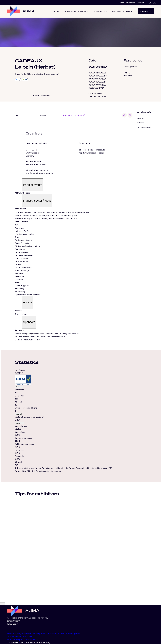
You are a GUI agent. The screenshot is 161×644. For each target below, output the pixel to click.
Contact (141, 3)
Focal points (99, 11)
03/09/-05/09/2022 (97, 73)
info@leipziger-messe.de (37, 170)
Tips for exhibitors (144, 127)
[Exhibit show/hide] (61, 12)
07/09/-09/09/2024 (97, 79)
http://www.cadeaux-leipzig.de (92, 153)
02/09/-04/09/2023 (98, 76)
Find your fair (146, 11)
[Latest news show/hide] (123, 12)
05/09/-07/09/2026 (97, 85)
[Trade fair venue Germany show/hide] (90, 12)
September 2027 (96, 88)
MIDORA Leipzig (22, 193)
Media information (128, 3)
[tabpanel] (74, 419)
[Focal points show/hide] (107, 12)
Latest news (116, 11)
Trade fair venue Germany (76, 11)
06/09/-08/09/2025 (98, 82)
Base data (141, 118)
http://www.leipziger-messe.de (39, 173)
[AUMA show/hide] (134, 12)
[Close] (3, 623)
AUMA (129, 11)
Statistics (140, 123)
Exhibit (56, 11)
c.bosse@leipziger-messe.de (92, 150)
